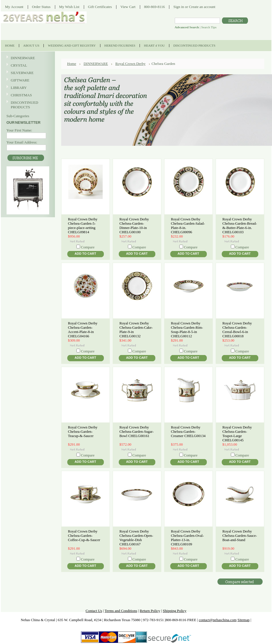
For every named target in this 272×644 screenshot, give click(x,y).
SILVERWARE (27, 73)
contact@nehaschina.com (218, 620)
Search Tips (209, 27)
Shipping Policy (175, 611)
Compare (88, 247)
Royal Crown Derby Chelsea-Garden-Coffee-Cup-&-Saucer (84, 536)
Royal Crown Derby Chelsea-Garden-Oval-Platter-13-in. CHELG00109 (187, 538)
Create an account (202, 7)
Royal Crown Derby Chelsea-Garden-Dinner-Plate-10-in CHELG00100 (134, 226)
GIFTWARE (27, 80)
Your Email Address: (22, 142)
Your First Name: (19, 130)
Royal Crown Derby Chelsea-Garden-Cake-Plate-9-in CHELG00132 (136, 330)
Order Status (41, 7)
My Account (14, 7)
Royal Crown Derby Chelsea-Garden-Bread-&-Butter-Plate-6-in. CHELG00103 (240, 226)
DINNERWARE (27, 58)
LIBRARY (19, 88)
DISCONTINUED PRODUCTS (27, 105)
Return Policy (150, 611)
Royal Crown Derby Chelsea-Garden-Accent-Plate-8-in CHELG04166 (83, 330)
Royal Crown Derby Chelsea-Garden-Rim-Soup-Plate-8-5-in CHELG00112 (187, 330)
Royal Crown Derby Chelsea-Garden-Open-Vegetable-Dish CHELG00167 (136, 538)
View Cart (128, 7)
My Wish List (69, 7)
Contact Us (94, 611)
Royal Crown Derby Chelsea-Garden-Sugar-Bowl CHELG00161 (137, 432)
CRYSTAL (27, 66)
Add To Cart (85, 254)
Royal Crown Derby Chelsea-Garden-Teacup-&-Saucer (83, 432)
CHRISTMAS (27, 95)
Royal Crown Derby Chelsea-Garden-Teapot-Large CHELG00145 (237, 434)
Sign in (179, 7)
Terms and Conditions (121, 611)
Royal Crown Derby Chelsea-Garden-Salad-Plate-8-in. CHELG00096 (188, 226)
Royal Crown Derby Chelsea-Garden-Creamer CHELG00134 (188, 432)
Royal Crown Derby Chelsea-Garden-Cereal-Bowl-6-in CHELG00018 (237, 330)
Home (72, 64)
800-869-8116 (155, 7)
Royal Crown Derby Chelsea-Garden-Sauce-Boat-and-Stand (240, 536)
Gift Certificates (100, 7)
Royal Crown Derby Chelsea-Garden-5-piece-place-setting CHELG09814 (83, 226)
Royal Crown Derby (130, 64)
